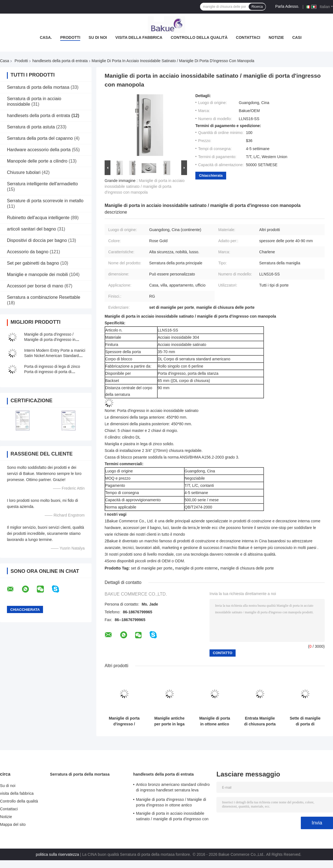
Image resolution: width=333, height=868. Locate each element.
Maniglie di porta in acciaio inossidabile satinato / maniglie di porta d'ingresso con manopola (145, 186)
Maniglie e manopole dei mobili (37, 274)
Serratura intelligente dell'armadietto (42, 184)
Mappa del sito (13, 824)
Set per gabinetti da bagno (33, 263)
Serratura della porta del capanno (40, 138)
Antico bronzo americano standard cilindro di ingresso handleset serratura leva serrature (173, 788)
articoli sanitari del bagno (31, 229)
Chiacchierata (211, 175)
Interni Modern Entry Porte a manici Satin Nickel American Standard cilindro (55, 356)
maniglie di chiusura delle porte (247, 568)
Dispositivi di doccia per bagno (37, 240)
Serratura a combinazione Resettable (44, 297)
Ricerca (257, 7)
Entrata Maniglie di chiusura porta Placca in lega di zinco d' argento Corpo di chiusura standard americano (260, 721)
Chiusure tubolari (24, 172)
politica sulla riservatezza (57, 854)
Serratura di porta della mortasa (38, 87)
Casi (297, 37)
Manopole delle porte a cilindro (37, 161)
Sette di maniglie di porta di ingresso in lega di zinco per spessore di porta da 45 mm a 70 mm (305, 721)
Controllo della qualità (199, 37)
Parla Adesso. (287, 6)
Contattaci (248, 37)
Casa (5, 61)
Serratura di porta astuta (31, 127)
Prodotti (70, 37)
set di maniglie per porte (152, 568)
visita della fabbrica (139, 37)
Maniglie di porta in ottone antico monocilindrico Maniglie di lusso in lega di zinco (215, 721)
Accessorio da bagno (28, 252)
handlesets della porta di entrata (60, 61)
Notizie (276, 37)
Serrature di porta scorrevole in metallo (45, 201)
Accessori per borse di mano (35, 286)
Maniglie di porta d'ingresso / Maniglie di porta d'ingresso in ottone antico (50, 340)
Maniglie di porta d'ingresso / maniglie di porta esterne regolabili (124, 721)
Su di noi (98, 37)
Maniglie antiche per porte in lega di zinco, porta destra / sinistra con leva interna (169, 721)
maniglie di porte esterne (196, 568)
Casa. (46, 37)
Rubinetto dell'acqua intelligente (38, 218)
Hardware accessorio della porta (39, 150)
